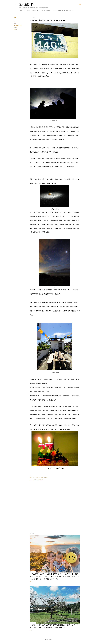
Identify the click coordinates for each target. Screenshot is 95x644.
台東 (15, 23)
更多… (73, 10)
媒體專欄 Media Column (64, 10)
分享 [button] (15, 17)
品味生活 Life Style (51, 10)
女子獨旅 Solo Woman (25, 10)
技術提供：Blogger (47, 639)
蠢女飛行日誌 (27, 4)
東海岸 (15, 29)
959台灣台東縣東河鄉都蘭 (38, 480)
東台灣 (15, 27)
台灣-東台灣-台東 (18, 25)
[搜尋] (80, 4)
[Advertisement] (55, 495)
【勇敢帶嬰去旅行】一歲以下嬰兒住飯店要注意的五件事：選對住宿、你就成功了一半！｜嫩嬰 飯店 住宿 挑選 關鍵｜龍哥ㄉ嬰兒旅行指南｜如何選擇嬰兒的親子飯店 (54, 576)
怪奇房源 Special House (39, 10)
